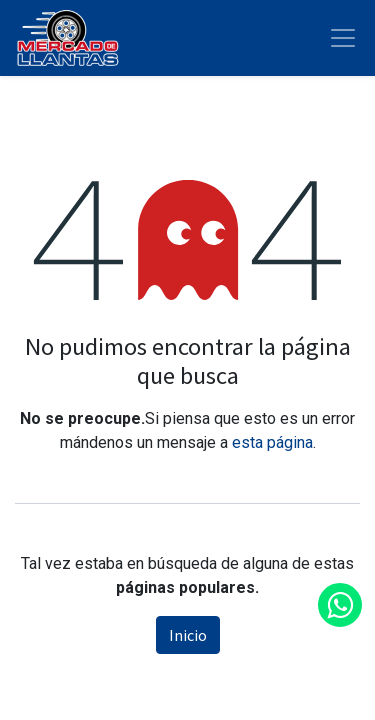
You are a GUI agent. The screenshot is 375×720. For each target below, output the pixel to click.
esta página (272, 442)
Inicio (188, 635)
